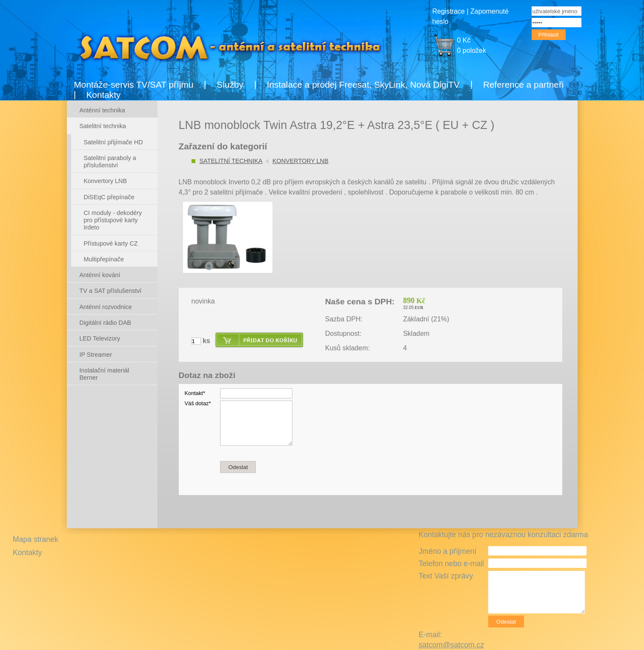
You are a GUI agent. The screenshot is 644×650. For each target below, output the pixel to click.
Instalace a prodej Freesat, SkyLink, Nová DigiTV (363, 84)
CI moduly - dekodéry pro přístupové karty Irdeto (113, 220)
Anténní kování (100, 275)
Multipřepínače (104, 259)
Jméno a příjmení (447, 551)
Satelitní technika (231, 161)
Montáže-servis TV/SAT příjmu (134, 84)
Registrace (449, 11)
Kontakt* (195, 393)
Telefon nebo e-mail (451, 564)
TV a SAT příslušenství (111, 291)
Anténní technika (102, 110)
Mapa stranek (36, 539)
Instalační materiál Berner (104, 374)
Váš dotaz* (198, 403)
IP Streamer (96, 355)
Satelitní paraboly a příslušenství (110, 162)
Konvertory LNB (301, 161)
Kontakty (104, 95)
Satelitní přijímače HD (113, 142)
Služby (230, 84)
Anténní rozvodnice (106, 307)
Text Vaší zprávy (446, 576)
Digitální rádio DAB (106, 323)
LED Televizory (100, 338)
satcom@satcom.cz (451, 645)
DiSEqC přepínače (109, 197)
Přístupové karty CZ (111, 243)
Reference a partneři (524, 84)
